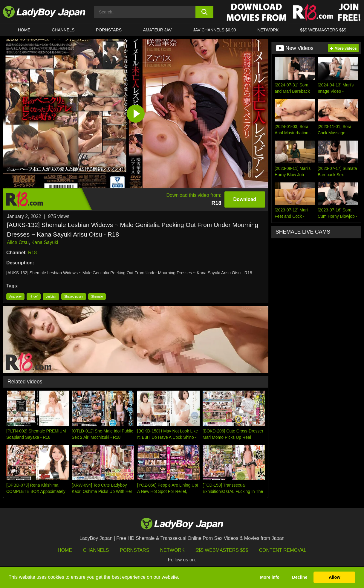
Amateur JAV (157, 30)
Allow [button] (334, 577)
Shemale (97, 297)
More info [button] (270, 577)
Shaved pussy (74, 297)
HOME (24, 30)
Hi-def (34, 297)
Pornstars (109, 30)
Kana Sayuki (45, 242)
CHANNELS (63, 30)
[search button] (204, 12)
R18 (32, 253)
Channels (96, 550)
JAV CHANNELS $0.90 (215, 30)
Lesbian (51, 297)
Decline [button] (300, 577)
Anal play (15, 297)
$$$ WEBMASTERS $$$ (323, 30)
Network (268, 30)
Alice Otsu (18, 242)
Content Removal (283, 550)
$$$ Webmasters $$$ (222, 550)
